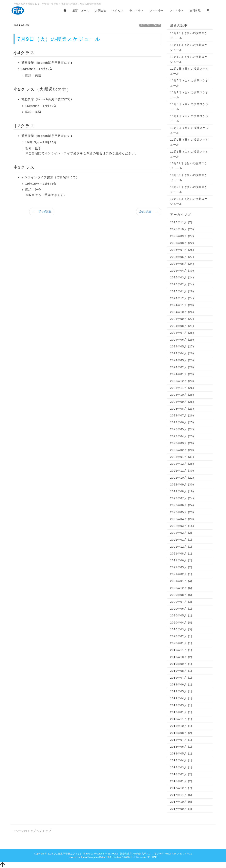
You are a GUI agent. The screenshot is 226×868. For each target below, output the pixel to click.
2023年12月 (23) (182, 381)
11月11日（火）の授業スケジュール (189, 47)
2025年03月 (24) (182, 277)
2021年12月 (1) (181, 547)
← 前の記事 (42, 212)
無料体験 (195, 10)
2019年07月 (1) (181, 678)
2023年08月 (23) (182, 409)
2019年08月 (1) (181, 671)
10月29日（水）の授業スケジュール (189, 190)
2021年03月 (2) (181, 567)
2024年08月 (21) (182, 326)
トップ (47, 831)
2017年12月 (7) (181, 788)
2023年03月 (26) (182, 443)
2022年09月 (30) (182, 484)
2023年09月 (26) (182, 402)
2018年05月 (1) (181, 753)
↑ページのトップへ (26, 831)
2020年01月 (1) (181, 643)
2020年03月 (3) (181, 629)
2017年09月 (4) (181, 809)
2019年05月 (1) (181, 691)
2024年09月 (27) (182, 319)
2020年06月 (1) (181, 609)
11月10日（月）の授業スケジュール (189, 59)
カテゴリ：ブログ (150, 25)
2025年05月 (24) (182, 264)
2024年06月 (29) (182, 340)
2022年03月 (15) (182, 526)
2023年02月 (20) (182, 450)
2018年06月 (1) (181, 747)
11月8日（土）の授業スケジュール (189, 83)
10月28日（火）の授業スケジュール (189, 201)
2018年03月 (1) (181, 767)
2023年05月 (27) (182, 429)
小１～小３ (177, 10)
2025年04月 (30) (182, 271)
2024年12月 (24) (182, 298)
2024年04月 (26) (182, 353)
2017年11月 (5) (181, 795)
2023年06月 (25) (182, 422)
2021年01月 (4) (181, 581)
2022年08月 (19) (182, 491)
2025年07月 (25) (182, 250)
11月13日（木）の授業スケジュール (189, 36)
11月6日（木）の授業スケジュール (189, 107)
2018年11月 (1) (181, 719)
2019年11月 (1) (181, 650)
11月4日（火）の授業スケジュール (189, 119)
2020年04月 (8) (181, 623)
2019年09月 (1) (181, 664)
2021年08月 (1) (181, 554)
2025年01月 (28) (182, 291)
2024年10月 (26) (182, 312)
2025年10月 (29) (182, 229)
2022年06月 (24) (182, 505)
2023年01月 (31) (182, 457)
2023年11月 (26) (182, 388)
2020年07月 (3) (181, 602)
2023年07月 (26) (182, 415)
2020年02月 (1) (181, 636)
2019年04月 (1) (181, 698)
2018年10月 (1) (181, 726)
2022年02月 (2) (181, 533)
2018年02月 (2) (181, 774)
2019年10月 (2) (181, 657)
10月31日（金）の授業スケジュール (189, 166)
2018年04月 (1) (181, 760)
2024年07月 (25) (182, 333)
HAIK (155, 857)
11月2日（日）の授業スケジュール (189, 142)
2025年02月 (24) (182, 284)
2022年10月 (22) (182, 478)
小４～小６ (157, 10)
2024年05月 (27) (182, 346)
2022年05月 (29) (182, 512)
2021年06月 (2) (181, 560)
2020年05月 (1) (181, 615)
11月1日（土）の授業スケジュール (189, 154)
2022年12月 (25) (182, 464)
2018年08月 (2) (181, 733)
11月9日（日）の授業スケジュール (189, 71)
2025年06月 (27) (182, 257)
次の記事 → (149, 212)
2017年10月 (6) (181, 802)
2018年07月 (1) (181, 740)
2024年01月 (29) (182, 374)
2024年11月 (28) (182, 305)
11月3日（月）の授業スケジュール (189, 130)
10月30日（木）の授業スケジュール (189, 178)
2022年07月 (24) (182, 498)
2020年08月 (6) (181, 595)
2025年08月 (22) (182, 243)
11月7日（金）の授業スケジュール (189, 95)
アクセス (118, 10)
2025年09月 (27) (182, 236)
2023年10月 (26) (182, 395)
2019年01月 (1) (181, 712)
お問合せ (101, 10)
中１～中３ (137, 10)
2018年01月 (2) (181, 781)
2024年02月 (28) (182, 367)
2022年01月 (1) (181, 540)
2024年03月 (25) (182, 360)
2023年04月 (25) (182, 436)
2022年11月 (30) (182, 471)
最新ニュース (81, 10)
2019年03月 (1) (181, 705)
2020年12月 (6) (181, 588)
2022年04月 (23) (182, 519)
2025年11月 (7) (181, 222)
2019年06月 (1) (181, 684)
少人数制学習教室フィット (68, 854)
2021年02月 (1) (181, 574)
